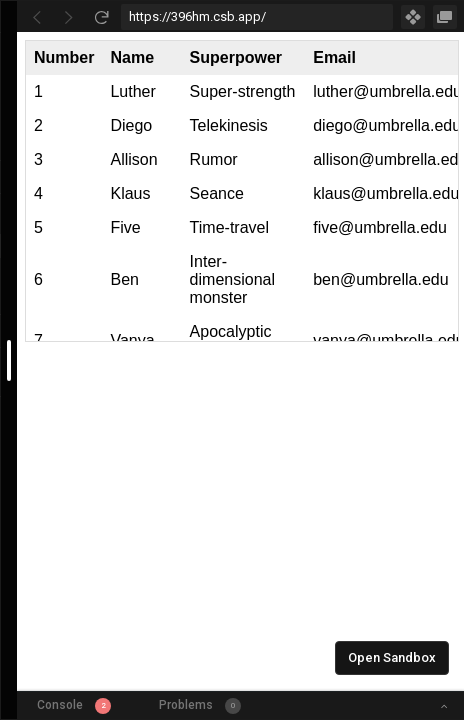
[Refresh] (101, 17)
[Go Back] (37, 17)
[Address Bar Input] (257, 17)
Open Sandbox (392, 657)
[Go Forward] (69, 17)
